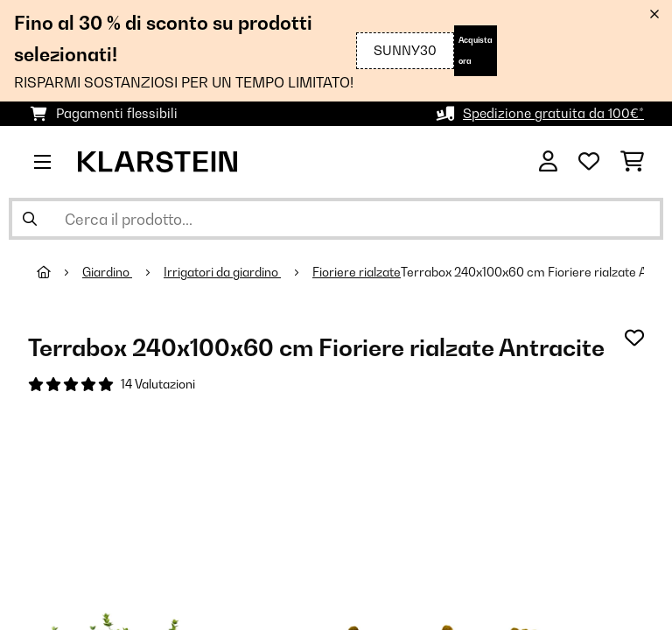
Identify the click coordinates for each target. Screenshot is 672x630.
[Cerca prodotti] (336, 219)
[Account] (548, 162)
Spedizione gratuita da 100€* (553, 113)
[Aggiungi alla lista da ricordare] (634, 338)
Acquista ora (476, 50)
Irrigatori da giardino (222, 272)
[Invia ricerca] (30, 219)
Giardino (107, 272)
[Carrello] (632, 162)
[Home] (59, 272)
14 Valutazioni (158, 384)
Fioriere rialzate (357, 272)
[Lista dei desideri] (589, 162)
